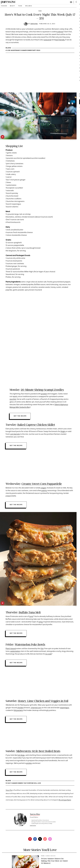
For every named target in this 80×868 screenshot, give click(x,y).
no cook (48, 654)
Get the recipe (20, 416)
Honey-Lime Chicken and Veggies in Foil (43, 701)
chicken (20, 708)
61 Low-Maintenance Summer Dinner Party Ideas (23, 50)
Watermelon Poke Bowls (30, 644)
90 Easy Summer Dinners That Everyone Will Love (23, 783)
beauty (13, 6)
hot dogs (21, 755)
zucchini (13, 399)
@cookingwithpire (65, 800)
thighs (63, 432)
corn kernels (15, 434)
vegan (44, 488)
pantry (44, 491)
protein (44, 394)
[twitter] (40, 839)
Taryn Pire (34, 24)
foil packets (18, 710)
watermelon (15, 651)
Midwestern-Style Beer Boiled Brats (38, 751)
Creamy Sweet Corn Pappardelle (42, 484)
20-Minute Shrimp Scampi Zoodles (42, 390)
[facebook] (35, 839)
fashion (4, 6)
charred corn (36, 708)
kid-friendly (60, 40)
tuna (31, 616)
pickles (29, 763)
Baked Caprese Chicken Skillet (36, 425)
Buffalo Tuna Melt (30, 612)
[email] (50, 839)
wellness (29, 6)
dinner (61, 32)
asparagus (65, 708)
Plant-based (11, 649)
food (20, 6)
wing (41, 622)
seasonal (47, 40)
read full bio (33, 826)
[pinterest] (2, 137)
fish (42, 649)
